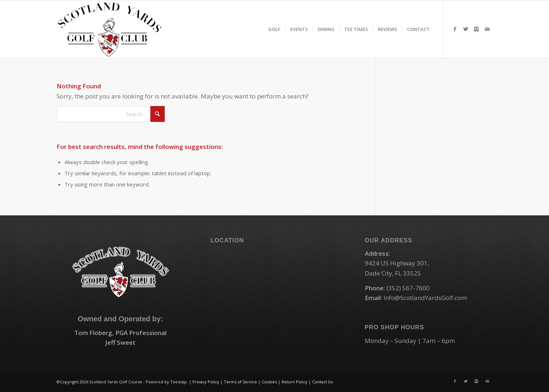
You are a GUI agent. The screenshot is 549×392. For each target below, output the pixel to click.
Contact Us (322, 382)
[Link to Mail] (487, 29)
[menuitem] (274, 29)
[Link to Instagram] (477, 29)
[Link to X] (466, 29)
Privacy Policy (206, 382)
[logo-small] (110, 29)
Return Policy (295, 382)
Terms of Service (240, 382)
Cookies (269, 382)
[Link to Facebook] (455, 29)
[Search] (111, 114)
